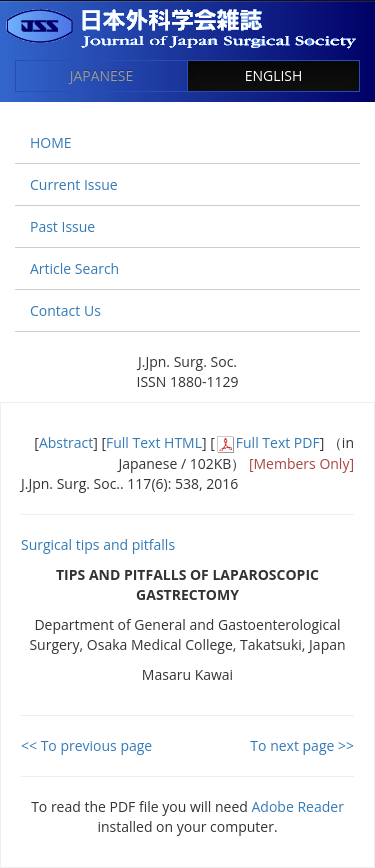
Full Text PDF (278, 442)
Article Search (74, 268)
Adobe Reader (298, 806)
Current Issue (74, 184)
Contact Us (65, 310)
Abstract (66, 442)
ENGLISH (274, 75)
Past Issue (62, 226)
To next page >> (302, 745)
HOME (51, 142)
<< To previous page (86, 745)
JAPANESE (102, 75)
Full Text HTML (154, 442)
